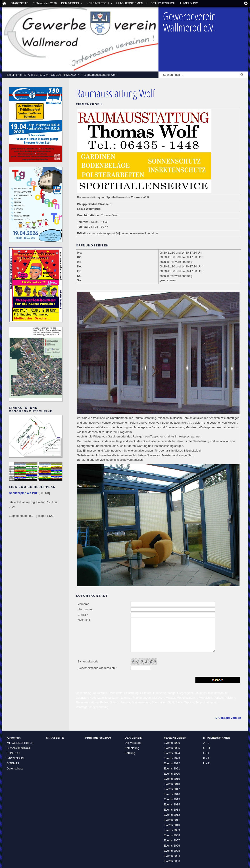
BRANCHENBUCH (163, 3)
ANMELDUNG (189, 3)
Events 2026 (172, 743)
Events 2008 (172, 835)
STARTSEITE (20, 3)
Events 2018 (172, 784)
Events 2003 (172, 861)
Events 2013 (172, 810)
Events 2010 (172, 825)
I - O (206, 753)
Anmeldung (132, 748)
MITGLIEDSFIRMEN (130, 3)
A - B (206, 743)
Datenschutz (15, 768)
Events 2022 (172, 763)
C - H (206, 748)
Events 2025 (172, 748)
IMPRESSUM (16, 758)
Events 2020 (172, 774)
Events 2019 (172, 779)
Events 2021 (172, 768)
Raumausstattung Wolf (101, 75)
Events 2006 (172, 846)
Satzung (130, 753)
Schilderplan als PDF (23, 493)
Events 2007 (172, 840)
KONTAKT (13, 753)
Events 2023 (172, 758)
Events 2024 (172, 753)
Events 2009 (172, 830)
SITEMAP (13, 763)
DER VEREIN (70, 3)
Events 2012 (172, 815)
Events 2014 (172, 804)
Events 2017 (172, 789)
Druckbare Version (228, 718)
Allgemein (14, 738)
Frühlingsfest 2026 (45, 3)
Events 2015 (172, 799)
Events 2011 (172, 820)
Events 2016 (172, 794)
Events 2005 (172, 851)
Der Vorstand (133, 743)
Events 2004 (172, 856)
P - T (80, 75)
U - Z (206, 763)
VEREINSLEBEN (98, 3)
